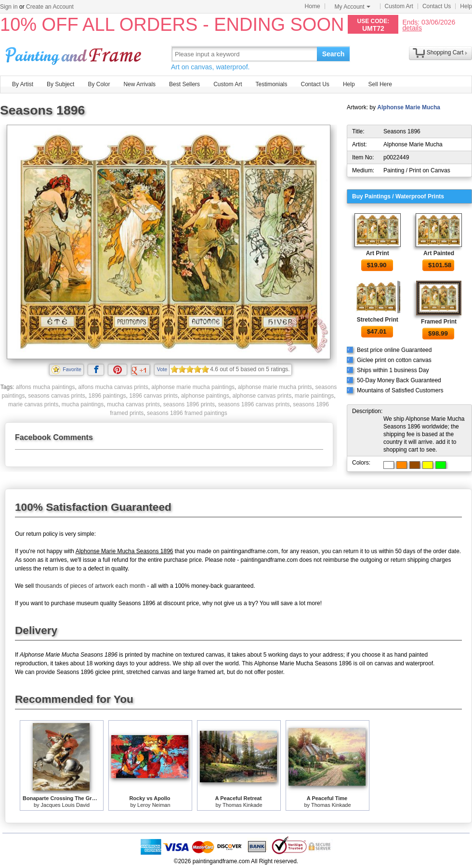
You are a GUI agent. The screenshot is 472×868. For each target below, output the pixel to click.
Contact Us (437, 6)
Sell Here (380, 84)
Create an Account (50, 7)
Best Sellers (184, 84)
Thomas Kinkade (243, 805)
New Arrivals (139, 84)
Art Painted (439, 253)
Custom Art (399, 6)
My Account (353, 7)
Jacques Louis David (66, 805)
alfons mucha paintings (46, 387)
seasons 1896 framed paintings (187, 413)
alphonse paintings (205, 396)
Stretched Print (378, 320)
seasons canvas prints (57, 396)
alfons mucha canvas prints (113, 387)
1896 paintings (107, 396)
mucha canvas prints (133, 404)
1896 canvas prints (153, 396)
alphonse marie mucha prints (275, 387)
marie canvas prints (33, 404)
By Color (99, 84)
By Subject (60, 84)
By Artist (23, 84)
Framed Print (439, 322)
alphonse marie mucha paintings (193, 387)
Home (313, 6)
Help (466, 6)
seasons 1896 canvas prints (254, 404)
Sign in (9, 7)
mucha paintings (83, 404)
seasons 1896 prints (189, 404)
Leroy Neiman (154, 805)
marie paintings (314, 396)
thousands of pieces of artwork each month (90, 586)
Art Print (378, 253)
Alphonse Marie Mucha (409, 107)
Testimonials (271, 84)
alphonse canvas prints (262, 396)
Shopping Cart (445, 52)
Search (334, 54)
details (412, 28)
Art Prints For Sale (75, 54)
